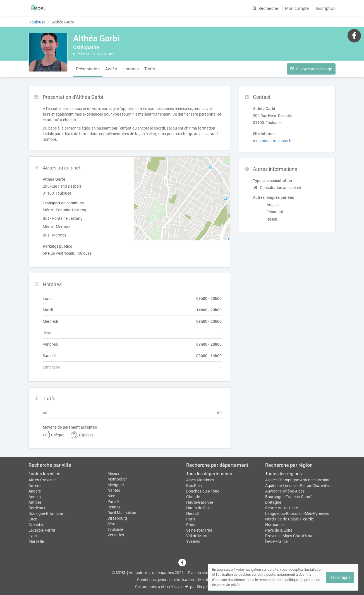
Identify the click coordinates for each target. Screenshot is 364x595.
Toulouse (115, 529)
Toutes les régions (283, 474)
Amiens (35, 486)
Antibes (35, 502)
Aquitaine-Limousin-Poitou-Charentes (298, 486)
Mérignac (116, 485)
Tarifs (150, 69)
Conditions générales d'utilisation (166, 580)
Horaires (131, 69)
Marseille (36, 541)
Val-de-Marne (198, 536)
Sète (111, 524)
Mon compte (297, 8)
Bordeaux (37, 508)
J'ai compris (340, 577)
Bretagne (273, 502)
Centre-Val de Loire (282, 508)
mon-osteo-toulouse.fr (272, 141)
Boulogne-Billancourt (47, 513)
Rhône (192, 525)
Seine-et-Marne (199, 530)
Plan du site (198, 573)
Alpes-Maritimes (200, 480)
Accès (111, 69)
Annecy (35, 497)
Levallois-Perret (42, 530)
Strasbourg (117, 518)
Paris (191, 519)
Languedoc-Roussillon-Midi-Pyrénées (297, 513)
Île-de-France (276, 541)
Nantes (114, 490)
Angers (35, 491)
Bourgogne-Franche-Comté (289, 497)
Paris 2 (113, 501)
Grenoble (36, 525)
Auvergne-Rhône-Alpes (285, 491)
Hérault (193, 513)
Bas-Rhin (194, 486)
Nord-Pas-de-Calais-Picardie (289, 519)
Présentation (88, 69)
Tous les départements (209, 474)
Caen (33, 519)
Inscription (326, 8)
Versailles (116, 535)
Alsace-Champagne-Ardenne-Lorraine (298, 480)
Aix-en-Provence (42, 480)
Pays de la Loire (279, 530)
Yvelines (193, 541)
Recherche (265, 8)
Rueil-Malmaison (122, 513)
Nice (111, 496)
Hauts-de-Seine (199, 508)
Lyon (33, 536)
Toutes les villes (44, 474)
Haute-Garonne (200, 502)
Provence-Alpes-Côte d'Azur (289, 536)
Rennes (114, 507)
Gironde (193, 497)
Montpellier (117, 479)
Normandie (275, 525)
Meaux (113, 474)
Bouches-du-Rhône (203, 491)
